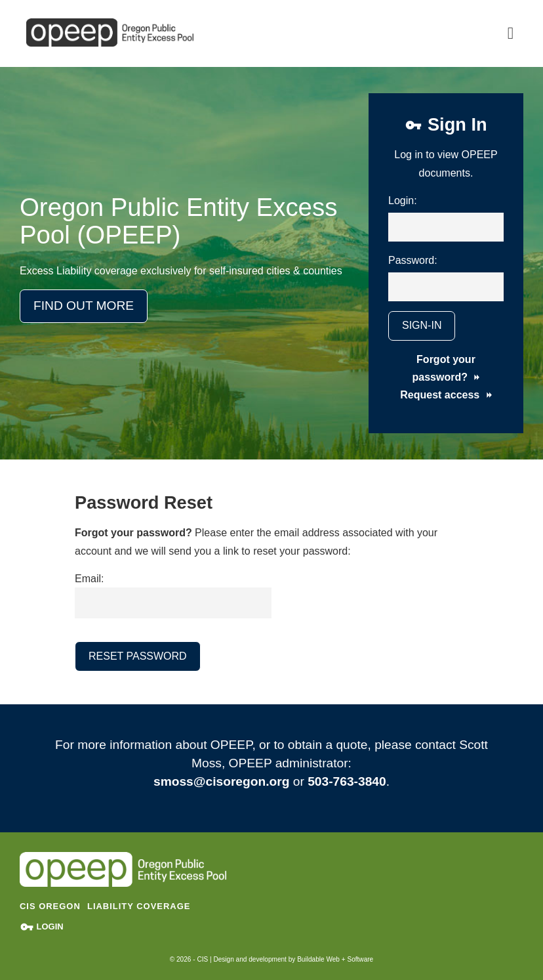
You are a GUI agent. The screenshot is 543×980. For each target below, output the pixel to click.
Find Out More (84, 306)
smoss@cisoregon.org (221, 781)
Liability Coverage (139, 906)
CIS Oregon (50, 906)
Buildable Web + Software (335, 959)
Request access (446, 395)
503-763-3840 (347, 781)
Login (42, 927)
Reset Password (138, 656)
